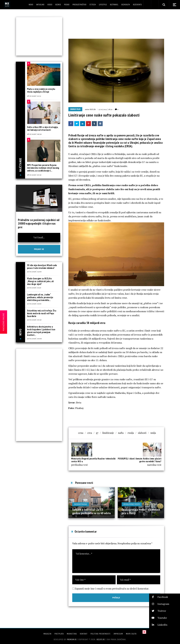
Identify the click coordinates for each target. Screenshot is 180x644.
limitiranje (108, 433)
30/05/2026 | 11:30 (34, 288)
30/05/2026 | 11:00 (34, 304)
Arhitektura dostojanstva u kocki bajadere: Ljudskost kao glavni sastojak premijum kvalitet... (41, 331)
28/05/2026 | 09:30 (34, 134)
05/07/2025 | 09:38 (99, 504)
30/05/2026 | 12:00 (34, 271)
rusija (131, 433)
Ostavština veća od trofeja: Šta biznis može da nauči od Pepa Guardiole (42, 313)
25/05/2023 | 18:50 (105, 109)
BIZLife (93, 109)
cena (81, 433)
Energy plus (75, 109)
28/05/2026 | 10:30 (34, 175)
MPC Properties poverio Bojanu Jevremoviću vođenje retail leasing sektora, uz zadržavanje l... (43, 168)
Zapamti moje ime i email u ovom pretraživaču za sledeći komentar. (112, 589)
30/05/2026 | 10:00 (34, 338)
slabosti (142, 433)
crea (90, 433)
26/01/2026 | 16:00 (151, 504)
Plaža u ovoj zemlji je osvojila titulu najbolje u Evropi (41, 90)
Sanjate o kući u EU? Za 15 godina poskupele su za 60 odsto (92, 511)
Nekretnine (81, 504)
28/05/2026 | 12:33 (34, 96)
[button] (165, 597)
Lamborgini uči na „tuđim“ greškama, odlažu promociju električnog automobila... (40, 297)
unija (153, 433)
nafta (121, 433)
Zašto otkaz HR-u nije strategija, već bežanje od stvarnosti (43, 128)
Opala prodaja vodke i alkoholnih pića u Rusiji (141, 511)
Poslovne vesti (132, 504)
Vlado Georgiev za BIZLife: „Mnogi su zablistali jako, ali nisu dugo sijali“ (40, 281)
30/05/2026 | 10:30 (34, 320)
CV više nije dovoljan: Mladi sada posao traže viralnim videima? (42, 267)
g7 (97, 433)
